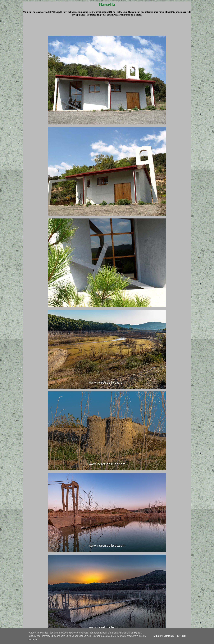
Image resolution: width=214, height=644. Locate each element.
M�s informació (164, 636)
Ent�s (181, 636)
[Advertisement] (107, 29)
